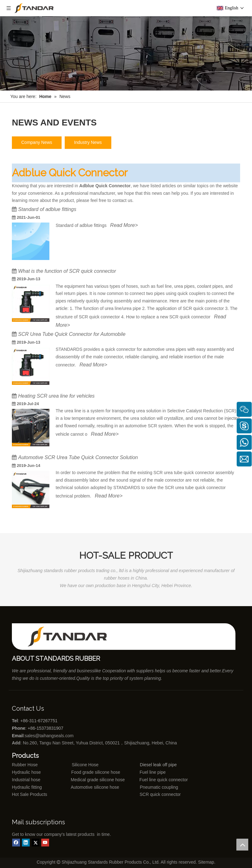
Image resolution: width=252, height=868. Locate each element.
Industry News (88, 142)
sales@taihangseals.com (50, 736)
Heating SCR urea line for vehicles (56, 396)
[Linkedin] (26, 843)
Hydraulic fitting (27, 787)
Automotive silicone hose (83, 787)
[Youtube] (45, 843)
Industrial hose (26, 780)
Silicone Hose (72, 765)
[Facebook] (16, 843)
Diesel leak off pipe (158, 765)
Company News (37, 142)
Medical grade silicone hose (98, 780)
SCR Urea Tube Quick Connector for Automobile (72, 334)
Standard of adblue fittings (47, 209)
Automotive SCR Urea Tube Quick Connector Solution (78, 457)
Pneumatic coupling (159, 787)
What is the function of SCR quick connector (67, 271)
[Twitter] (35, 843)
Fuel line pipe (153, 772)
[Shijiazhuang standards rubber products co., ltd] (71, 637)
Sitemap (206, 862)
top (242, 845)
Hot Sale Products (30, 794)
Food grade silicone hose (96, 772)
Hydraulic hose (26, 772)
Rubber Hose (25, 765)
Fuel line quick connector (164, 780)
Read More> (124, 225)
